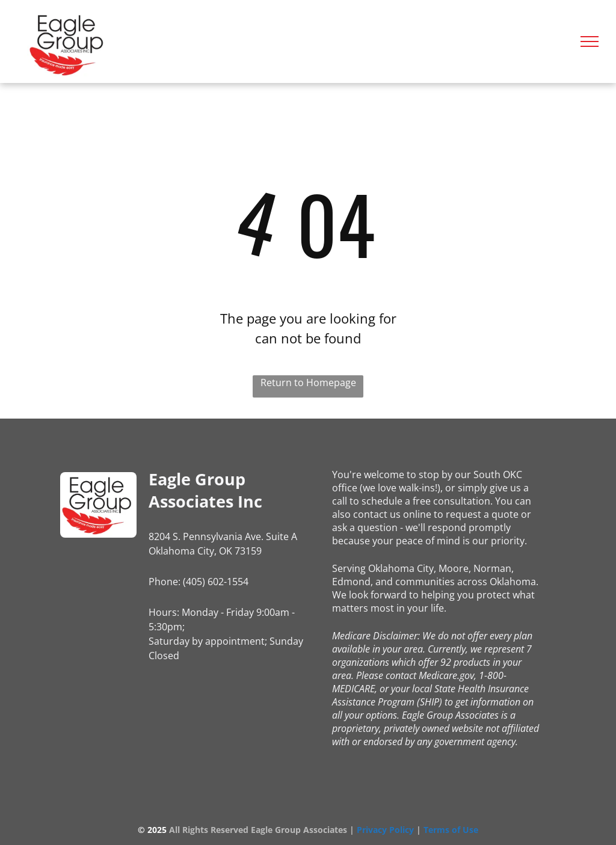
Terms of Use (451, 830)
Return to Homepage (308, 383)
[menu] (590, 41)
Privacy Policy (385, 830)
